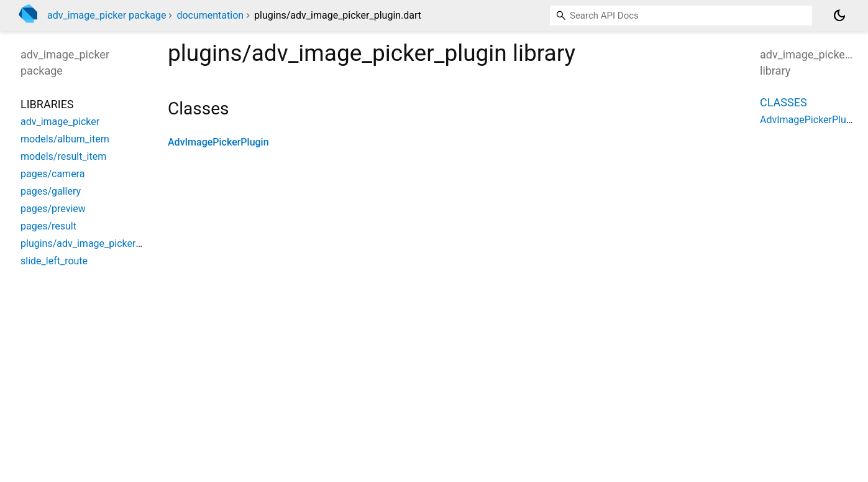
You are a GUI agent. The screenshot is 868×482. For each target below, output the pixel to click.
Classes (783, 102)
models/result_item (63, 156)
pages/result (48, 226)
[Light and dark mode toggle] (839, 16)
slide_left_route (54, 261)
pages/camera (53, 174)
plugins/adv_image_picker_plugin (94, 243)
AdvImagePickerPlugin (218, 142)
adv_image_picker (60, 122)
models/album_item (65, 139)
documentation (210, 15)
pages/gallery (51, 191)
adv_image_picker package (107, 15)
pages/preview (53, 209)
